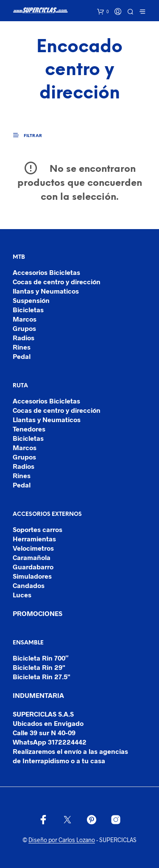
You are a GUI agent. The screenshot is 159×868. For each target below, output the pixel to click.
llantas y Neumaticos (46, 291)
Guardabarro (33, 567)
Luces (22, 595)
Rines (22, 347)
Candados (29, 585)
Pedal (22, 356)
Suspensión (31, 300)
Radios (24, 337)
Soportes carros (38, 529)
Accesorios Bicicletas (46, 272)
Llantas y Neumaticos (47, 419)
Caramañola (32, 557)
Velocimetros (33, 548)
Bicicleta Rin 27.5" (42, 676)
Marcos (25, 319)
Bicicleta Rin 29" (39, 667)
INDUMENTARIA (38, 695)
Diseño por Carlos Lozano (62, 840)
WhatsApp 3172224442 (50, 742)
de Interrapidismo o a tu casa (59, 760)
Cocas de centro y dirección (57, 281)
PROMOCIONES (38, 613)
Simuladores (32, 576)
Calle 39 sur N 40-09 (44, 732)
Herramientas (34, 539)
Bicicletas (28, 309)
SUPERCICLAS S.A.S (43, 714)
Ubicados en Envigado (48, 723)
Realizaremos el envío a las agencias (70, 751)
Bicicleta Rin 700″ (41, 658)
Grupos (24, 328)
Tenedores (29, 429)
